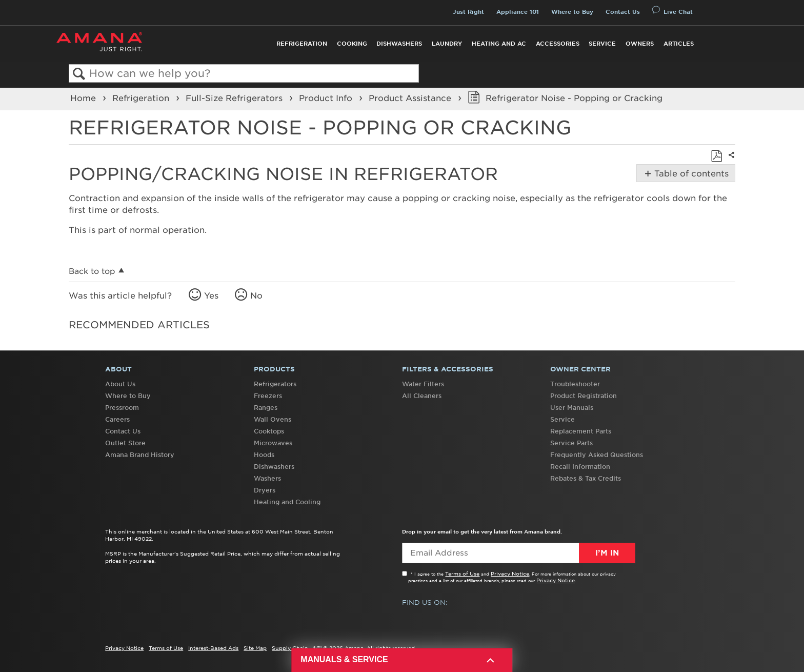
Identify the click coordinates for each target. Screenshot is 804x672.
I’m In (607, 553)
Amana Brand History (140, 455)
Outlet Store (125, 443)
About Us (120, 384)
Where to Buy (572, 12)
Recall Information (580, 467)
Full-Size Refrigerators (235, 98)
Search (79, 74)
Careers (117, 419)
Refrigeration (302, 44)
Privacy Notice (510, 574)
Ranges (266, 408)
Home (84, 98)
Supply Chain (290, 648)
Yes (211, 295)
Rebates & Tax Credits (586, 478)
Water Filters (423, 384)
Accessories (558, 44)
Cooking (352, 44)
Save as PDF (716, 156)
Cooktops (269, 431)
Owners (640, 44)
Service (602, 44)
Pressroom (122, 408)
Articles (679, 44)
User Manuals (572, 408)
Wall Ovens (273, 419)
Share (730, 162)
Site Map (255, 648)
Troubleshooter (575, 384)
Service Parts (571, 443)
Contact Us (623, 12)
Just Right (468, 12)
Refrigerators (275, 384)
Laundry (447, 44)
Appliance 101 (518, 12)
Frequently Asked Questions (597, 455)
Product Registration (584, 396)
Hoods (264, 455)
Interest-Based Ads (213, 648)
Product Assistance (411, 98)
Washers (267, 478)
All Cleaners (422, 396)
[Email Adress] (519, 553)
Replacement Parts (581, 431)
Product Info (327, 98)
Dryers (265, 490)
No (256, 295)
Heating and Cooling (287, 502)
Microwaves (273, 443)
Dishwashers (399, 44)
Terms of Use (462, 574)
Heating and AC (499, 44)
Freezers (268, 396)
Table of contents (690, 173)
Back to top (92, 271)
